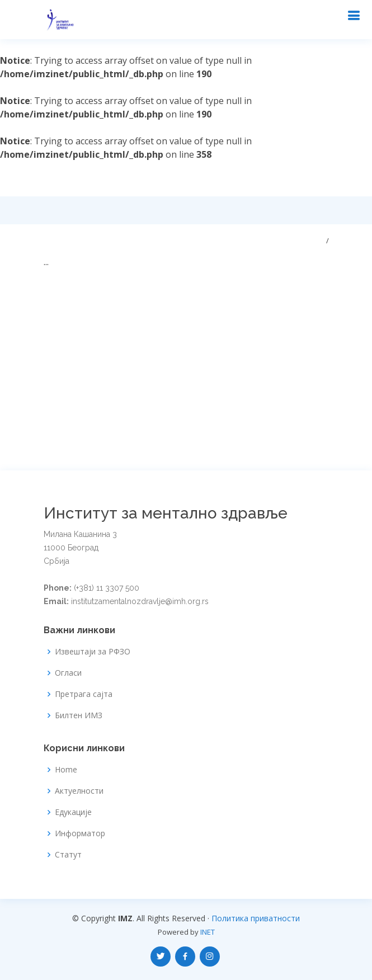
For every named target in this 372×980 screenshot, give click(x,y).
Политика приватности (256, 918)
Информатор (80, 833)
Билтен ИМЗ (79, 715)
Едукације (73, 812)
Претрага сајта (84, 694)
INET (208, 932)
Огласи (68, 673)
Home (66, 770)
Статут (68, 855)
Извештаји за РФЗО (93, 652)
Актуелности (79, 791)
